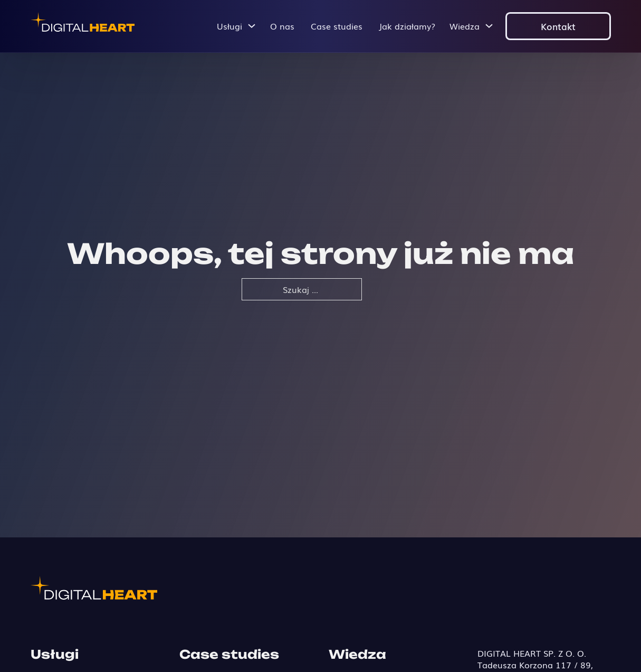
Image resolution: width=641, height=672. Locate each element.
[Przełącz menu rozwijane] (252, 26)
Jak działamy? (407, 26)
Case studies (337, 26)
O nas (282, 26)
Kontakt (558, 26)
